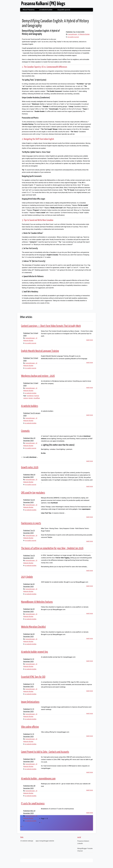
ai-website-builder (46, 10)
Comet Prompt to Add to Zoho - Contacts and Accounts (45, 752)
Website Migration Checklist (33, 627)
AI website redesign (27, 841)
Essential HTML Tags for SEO (33, 677)
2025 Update (27, 577)
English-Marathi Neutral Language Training (40, 351)
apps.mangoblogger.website (44, 841)
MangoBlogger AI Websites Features (37, 602)
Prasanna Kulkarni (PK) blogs (43, 4)
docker (31, 398)
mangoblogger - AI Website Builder (79, 34)
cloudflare (37, 398)
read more (90, 340)
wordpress (30, 396)
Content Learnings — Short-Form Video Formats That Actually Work (51, 326)
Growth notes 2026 (30, 467)
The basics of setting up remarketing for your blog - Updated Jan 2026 (52, 548)
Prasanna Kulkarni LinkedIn (83, 842)
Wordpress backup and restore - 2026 (38, 376)
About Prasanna (29, 10)
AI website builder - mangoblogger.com (38, 779)
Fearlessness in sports (31, 523)
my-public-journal (64, 10)
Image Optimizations (30, 702)
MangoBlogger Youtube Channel (85, 850)
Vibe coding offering (30, 727)
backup (37, 396)
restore (26, 398)
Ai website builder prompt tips (35, 652)
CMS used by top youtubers (33, 493)
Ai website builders (30, 406)
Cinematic (25, 431)
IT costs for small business (33, 804)
